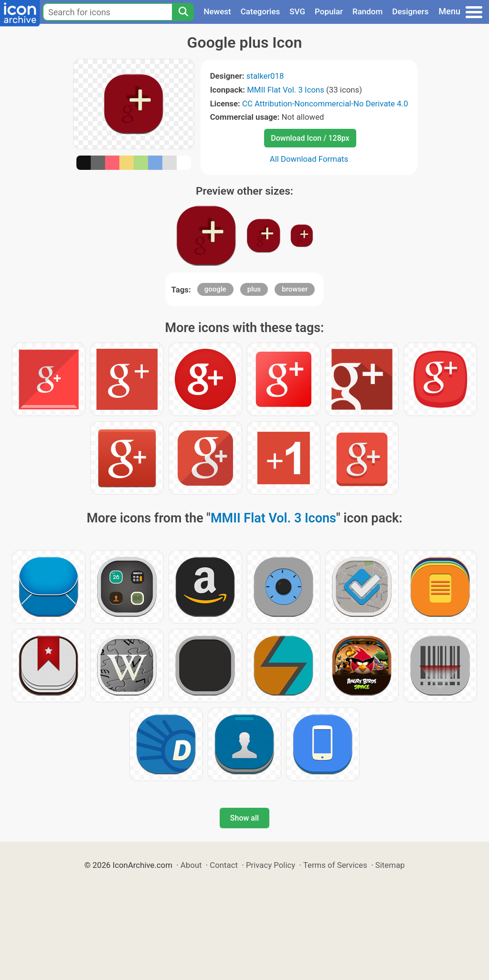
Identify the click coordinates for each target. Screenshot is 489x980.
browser (295, 289)
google (215, 289)
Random (367, 11)
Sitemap (390, 865)
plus (254, 289)
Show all (244, 818)
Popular (329, 11)
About (191, 865)
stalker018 (265, 76)
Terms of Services (335, 865)
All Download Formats (309, 159)
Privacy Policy (271, 865)
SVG (297, 11)
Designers (410, 11)
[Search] (183, 12)
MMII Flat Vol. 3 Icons (286, 90)
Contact (224, 865)
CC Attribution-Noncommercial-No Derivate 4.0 (325, 104)
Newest (217, 11)
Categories (260, 11)
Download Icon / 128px (310, 138)
